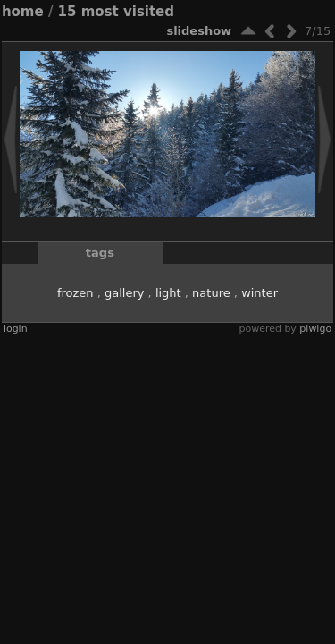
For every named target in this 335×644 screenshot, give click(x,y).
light (168, 293)
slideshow (199, 31)
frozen (75, 293)
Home (23, 12)
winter (260, 293)
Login (16, 329)
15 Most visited (116, 12)
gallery (124, 293)
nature (211, 293)
